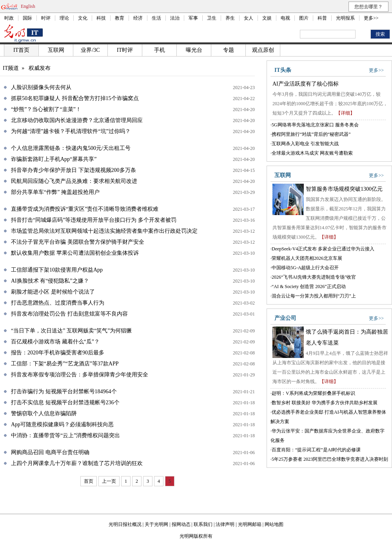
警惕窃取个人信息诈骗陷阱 (44, 413)
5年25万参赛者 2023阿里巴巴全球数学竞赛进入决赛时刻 (330, 459)
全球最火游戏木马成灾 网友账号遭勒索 (312, 153)
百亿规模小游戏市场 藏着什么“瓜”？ (55, 342)
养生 (230, 18)
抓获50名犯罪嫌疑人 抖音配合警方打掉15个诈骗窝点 (75, 98)
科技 (101, 18)
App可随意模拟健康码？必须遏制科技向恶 (62, 424)
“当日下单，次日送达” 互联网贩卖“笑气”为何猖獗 (71, 331)
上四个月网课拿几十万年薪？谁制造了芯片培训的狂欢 (77, 463)
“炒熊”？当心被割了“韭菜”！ (46, 109)
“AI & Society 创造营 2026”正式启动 (309, 287)
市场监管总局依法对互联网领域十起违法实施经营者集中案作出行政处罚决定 (104, 231)
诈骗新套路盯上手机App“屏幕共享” (54, 159)
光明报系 (345, 18)
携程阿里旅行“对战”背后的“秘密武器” (311, 134)
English (28, 6)
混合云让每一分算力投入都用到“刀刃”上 (314, 296)
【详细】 (345, 113)
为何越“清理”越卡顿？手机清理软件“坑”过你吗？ (71, 131)
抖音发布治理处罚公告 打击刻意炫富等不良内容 (69, 314)
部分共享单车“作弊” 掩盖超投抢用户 (55, 192)
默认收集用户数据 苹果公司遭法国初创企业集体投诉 (75, 253)
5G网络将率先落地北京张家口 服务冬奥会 (315, 125)
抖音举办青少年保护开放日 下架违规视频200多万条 (73, 170)
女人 (249, 18)
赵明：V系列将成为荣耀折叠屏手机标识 (313, 393)
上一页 (109, 481)
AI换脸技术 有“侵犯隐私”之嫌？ (50, 281)
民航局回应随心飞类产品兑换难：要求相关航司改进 (74, 181)
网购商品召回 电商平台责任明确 (50, 452)
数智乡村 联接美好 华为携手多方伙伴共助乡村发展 (325, 403)
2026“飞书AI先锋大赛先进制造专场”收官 (314, 277)
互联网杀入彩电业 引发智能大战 (305, 144)
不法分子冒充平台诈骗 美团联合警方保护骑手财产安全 (78, 242)
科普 (322, 18)
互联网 (56, 50)
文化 (83, 18)
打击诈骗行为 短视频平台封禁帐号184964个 (64, 391)
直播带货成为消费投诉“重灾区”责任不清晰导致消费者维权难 (85, 209)
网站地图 (274, 524)
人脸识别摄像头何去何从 (41, 87)
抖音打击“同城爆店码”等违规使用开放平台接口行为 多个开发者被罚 (94, 220)
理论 (64, 18)
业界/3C (90, 50)
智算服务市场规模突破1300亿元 (344, 189)
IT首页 (21, 50)
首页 (89, 481)
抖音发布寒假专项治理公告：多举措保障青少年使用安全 (80, 375)
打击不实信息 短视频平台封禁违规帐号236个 (65, 402)
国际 (27, 18)
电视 (285, 18)
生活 (156, 18)
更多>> (371, 18)
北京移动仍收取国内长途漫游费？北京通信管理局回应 (77, 120)
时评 (46, 18)
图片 (304, 18)
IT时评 (125, 50)
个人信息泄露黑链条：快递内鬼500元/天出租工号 (71, 148)
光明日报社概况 (125, 524)
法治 (175, 18)
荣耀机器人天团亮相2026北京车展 (307, 258)
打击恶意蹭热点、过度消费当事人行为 (58, 303)
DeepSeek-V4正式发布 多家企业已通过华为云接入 (323, 249)
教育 (120, 18)
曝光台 (194, 50)
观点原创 (263, 50)
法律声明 (225, 524)
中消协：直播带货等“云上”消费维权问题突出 (65, 435)
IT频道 (11, 68)
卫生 (212, 18)
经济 (138, 18)
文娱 (267, 18)
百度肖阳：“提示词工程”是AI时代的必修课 (316, 450)
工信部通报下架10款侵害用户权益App (57, 270)
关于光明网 (156, 524)
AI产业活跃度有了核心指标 (306, 84)
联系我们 (203, 524)
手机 (160, 50)
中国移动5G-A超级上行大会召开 (305, 268)
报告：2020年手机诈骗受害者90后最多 (58, 353)
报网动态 (181, 524)
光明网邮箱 (250, 524)
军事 (193, 18)
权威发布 (40, 68)
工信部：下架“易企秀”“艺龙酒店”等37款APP (65, 364)
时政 (9, 18)
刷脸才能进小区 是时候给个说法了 (53, 292)
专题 (229, 50)
